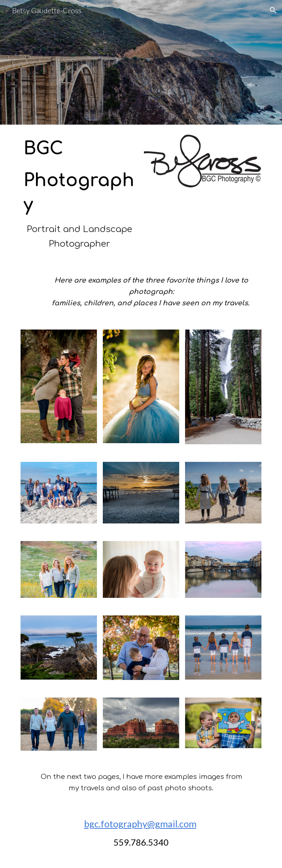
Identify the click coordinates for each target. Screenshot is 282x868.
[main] (79, 194)
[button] (273, 10)
